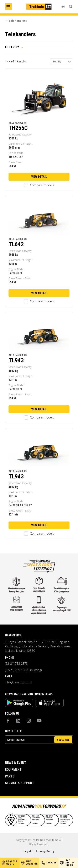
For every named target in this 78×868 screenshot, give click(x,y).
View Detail (39, 177)
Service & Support (20, 783)
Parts (10, 776)
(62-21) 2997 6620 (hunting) (23, 670)
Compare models (39, 185)
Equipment (13, 769)
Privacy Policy (45, 851)
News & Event (16, 763)
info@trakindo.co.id (18, 682)
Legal (27, 851)
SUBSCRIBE (63, 740)
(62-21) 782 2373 (16, 664)
